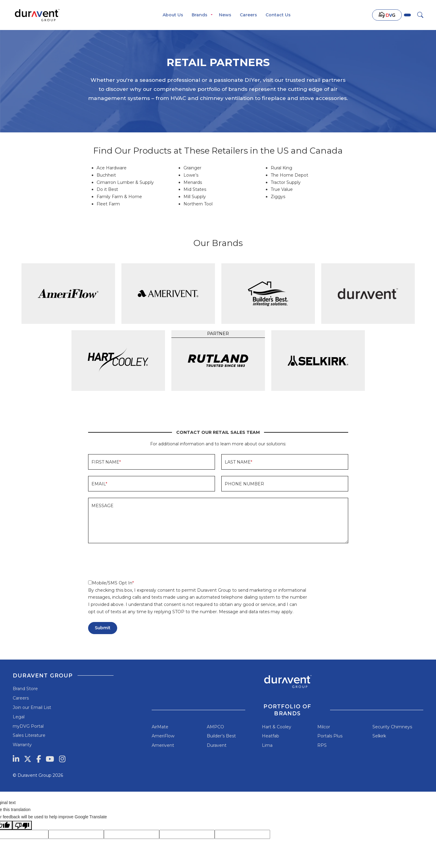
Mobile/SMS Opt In (110, 583)
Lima (267, 745)
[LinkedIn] (16, 759)
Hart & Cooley (277, 727)
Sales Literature (29, 735)
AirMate (160, 727)
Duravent (217, 745)
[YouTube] (50, 759)
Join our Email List (32, 707)
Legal (19, 717)
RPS (322, 745)
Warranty (22, 745)
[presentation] (134, 561)
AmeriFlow (163, 736)
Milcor (324, 727)
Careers (248, 15)
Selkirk (379, 736)
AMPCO (215, 727)
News (225, 15)
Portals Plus (330, 736)
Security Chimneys (392, 727)
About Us (173, 15)
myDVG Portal (28, 726)
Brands (200, 15)
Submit (103, 628)
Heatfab (271, 736)
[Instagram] (62, 759)
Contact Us (278, 15)
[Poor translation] (22, 825)
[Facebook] (39, 759)
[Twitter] (28, 759)
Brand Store (25, 689)
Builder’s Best (221, 736)
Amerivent (163, 745)
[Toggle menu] (212, 15)
